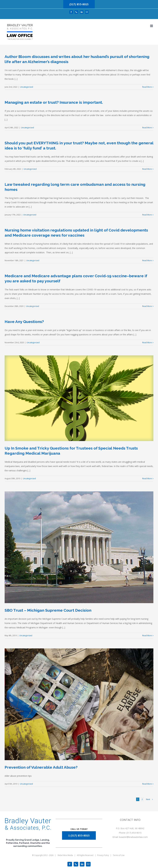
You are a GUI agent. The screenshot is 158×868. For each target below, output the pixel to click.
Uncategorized (27, 87)
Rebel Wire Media (65, 855)
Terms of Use (119, 855)
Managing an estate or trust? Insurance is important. (54, 102)
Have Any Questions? (24, 322)
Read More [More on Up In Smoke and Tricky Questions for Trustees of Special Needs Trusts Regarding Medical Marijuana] (147, 479)
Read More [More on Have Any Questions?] (147, 343)
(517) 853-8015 (79, 4)
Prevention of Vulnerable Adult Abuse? (41, 767)
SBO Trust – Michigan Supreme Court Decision (48, 610)
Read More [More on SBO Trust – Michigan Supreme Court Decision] (147, 636)
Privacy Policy (103, 855)
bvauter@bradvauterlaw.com (133, 837)
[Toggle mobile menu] (152, 26)
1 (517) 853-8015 (79, 835)
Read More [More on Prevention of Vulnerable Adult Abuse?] (147, 784)
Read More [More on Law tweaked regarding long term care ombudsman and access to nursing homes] (147, 215)
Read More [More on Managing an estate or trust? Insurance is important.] (147, 128)
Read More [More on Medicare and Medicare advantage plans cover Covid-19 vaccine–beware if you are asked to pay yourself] (147, 306)
